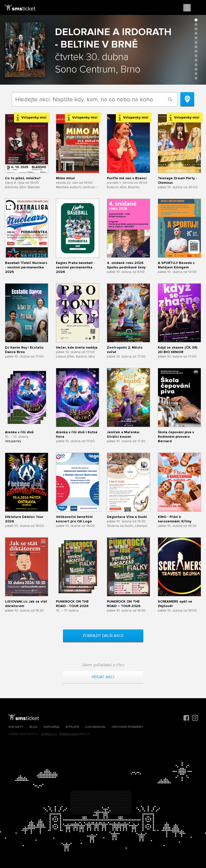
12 (196, 69)
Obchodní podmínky (127, 727)
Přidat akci (103, 677)
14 (196, 78)
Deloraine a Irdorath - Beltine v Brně (113, 38)
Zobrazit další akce (103, 636)
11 (196, 65)
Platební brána (69, 734)
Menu (198, 8)
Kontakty (16, 727)
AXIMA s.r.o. (49, 734)
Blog (33, 727)
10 (196, 60)
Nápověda (51, 727)
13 (196, 74)
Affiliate (72, 727)
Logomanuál (95, 727)
